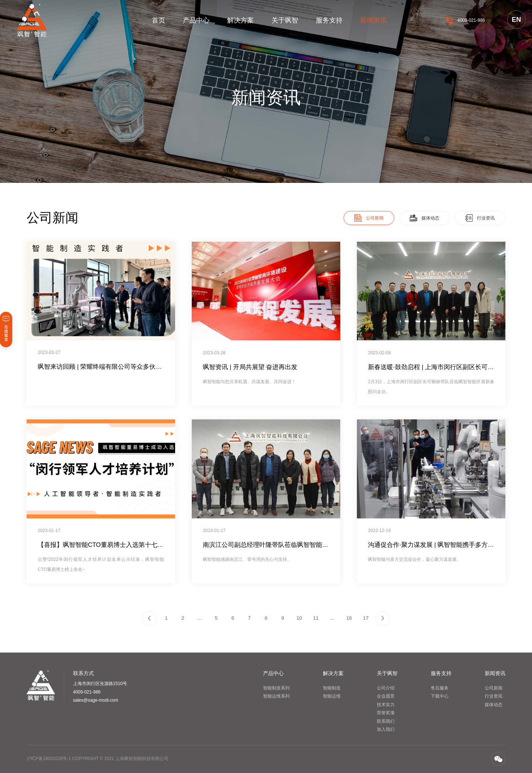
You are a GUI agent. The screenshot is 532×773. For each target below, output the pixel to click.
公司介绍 (386, 688)
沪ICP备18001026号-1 (49, 759)
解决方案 (241, 20)
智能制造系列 (276, 688)
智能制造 (332, 688)
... (199, 618)
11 (316, 618)
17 (366, 618)
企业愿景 (386, 696)
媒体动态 (494, 705)
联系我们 (386, 721)
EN (516, 20)
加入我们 (386, 729)
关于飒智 (285, 20)
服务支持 (329, 20)
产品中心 (196, 20)
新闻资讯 (374, 20)
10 (299, 618)
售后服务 (440, 688)
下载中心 (440, 696)
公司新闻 (494, 688)
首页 (158, 20)
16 (349, 618)
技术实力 (386, 705)
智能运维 (332, 696)
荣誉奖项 (386, 713)
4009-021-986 (471, 20)
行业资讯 (494, 696)
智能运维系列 (276, 696)
